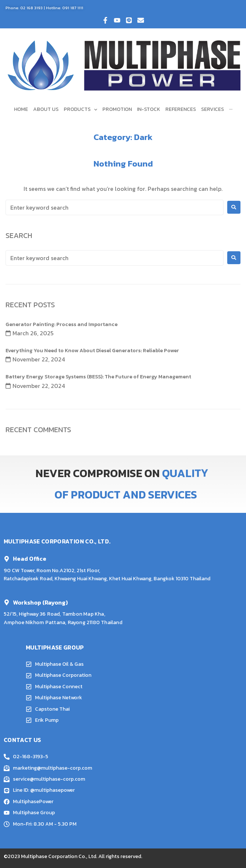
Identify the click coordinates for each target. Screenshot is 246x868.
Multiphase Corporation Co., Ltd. (59, 856)
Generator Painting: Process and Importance (61, 324)
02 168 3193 (31, 8)
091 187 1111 (73, 8)
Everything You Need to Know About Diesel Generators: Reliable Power (92, 351)
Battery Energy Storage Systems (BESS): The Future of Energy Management (98, 377)
